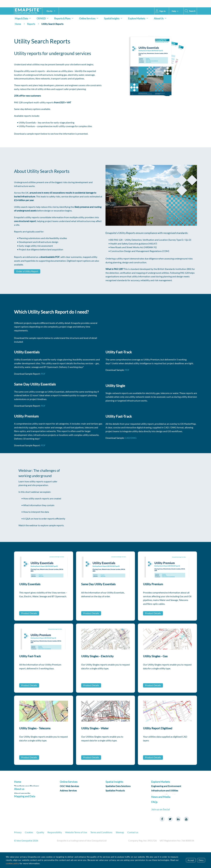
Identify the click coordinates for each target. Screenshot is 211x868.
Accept (191, 860)
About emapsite (22, 799)
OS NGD (43, 18)
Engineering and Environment (166, 787)
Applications (66, 809)
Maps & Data (23, 18)
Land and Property (161, 800)
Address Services (68, 791)
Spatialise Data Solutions (118, 787)
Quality (40, 849)
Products (19, 816)
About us (19, 794)
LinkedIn (178, 836)
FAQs (154, 819)
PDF (43, 374)
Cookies (29, 849)
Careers (18, 804)
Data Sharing (66, 796)
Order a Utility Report (27, 271)
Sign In (162, 11)
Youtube (186, 836)
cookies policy (12, 863)
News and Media (161, 812)
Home (18, 24)
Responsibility (55, 849)
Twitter (170, 836)
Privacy (18, 849)
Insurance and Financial (163, 796)
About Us (161, 18)
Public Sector (158, 804)
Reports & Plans (64, 18)
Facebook (162, 836)
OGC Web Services (69, 787)
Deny (201, 860)
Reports (31, 24)
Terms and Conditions (101, 849)
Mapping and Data (25, 811)
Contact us (133, 849)
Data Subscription (69, 800)
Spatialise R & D (113, 796)
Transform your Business (27, 787)
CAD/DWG (131, 438)
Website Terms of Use (76, 849)
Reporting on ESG (114, 800)
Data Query (66, 804)
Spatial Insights (114, 18)
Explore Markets (139, 18)
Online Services (89, 18)
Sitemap (120, 849)
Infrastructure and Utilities (165, 791)
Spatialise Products (115, 791)
